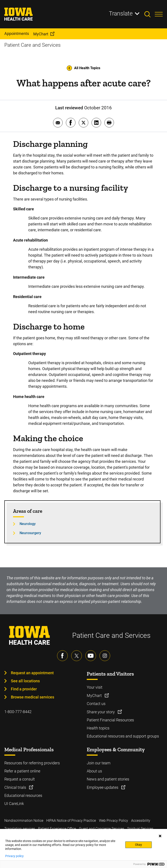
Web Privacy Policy (114, 821)
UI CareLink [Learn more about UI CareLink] (14, 804)
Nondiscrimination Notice (24, 821)
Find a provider (24, 689)
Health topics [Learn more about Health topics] (98, 728)
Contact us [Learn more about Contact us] (96, 704)
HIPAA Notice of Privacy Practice (71, 821)
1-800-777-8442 (18, 712)
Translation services (20, 829)
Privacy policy (14, 856)
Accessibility (141, 821)
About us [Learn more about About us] (94, 771)
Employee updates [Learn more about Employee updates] (103, 787)
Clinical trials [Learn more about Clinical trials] (16, 787)
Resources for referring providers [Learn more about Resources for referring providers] (32, 763)
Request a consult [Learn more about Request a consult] (20, 779)
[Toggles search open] (150, 14)
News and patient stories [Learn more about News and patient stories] (108, 779)
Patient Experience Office (57, 829)
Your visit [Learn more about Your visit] (95, 687)
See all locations (25, 681)
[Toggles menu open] (159, 14)
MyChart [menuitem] (41, 34)
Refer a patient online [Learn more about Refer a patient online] (22, 771)
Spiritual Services (140, 829)
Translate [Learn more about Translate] (121, 14)
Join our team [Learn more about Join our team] (99, 763)
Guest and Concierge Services (102, 829)
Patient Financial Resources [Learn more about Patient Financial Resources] (110, 720)
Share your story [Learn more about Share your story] (101, 712)
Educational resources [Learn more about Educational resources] (23, 795)
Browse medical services (33, 697)
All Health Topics (83, 68)
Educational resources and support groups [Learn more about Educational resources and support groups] (123, 736)
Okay (139, 845)
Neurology (28, 524)
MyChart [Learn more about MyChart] (95, 696)
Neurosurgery (30, 533)
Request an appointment (32, 673)
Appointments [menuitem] (17, 33)
